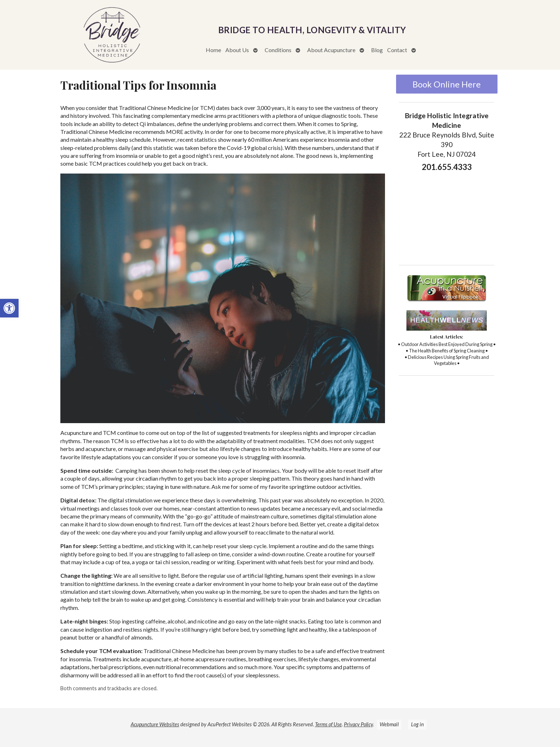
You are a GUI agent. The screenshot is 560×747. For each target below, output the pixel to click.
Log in (417, 724)
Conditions (278, 50)
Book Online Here (447, 84)
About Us (237, 50)
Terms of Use (328, 724)
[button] (9, 308)
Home (213, 50)
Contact (397, 50)
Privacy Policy (358, 724)
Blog (377, 50)
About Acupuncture (331, 50)
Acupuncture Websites (155, 724)
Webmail (389, 724)
